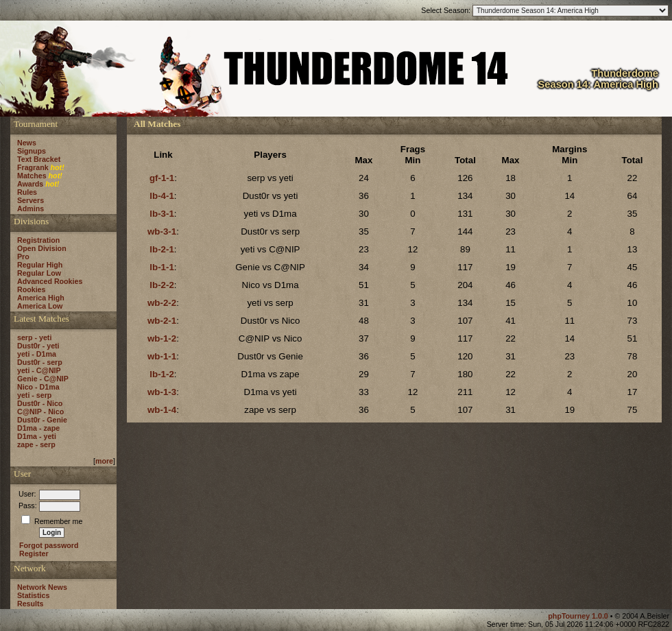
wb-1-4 (162, 410)
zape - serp (36, 444)
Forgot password (49, 545)
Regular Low (39, 273)
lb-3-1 (162, 214)
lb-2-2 (162, 285)
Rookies (31, 289)
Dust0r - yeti (38, 346)
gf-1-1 (162, 178)
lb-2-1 (162, 249)
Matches (32, 176)
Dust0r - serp (40, 362)
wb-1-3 (162, 392)
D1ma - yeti (37, 436)
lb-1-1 (162, 267)
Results (31, 604)
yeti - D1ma (37, 354)
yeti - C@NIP (39, 370)
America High (41, 298)
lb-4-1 (162, 196)
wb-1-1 (162, 356)
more (104, 461)
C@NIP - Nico (40, 412)
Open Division (42, 248)
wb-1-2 (162, 338)
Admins (31, 209)
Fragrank (33, 167)
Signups (32, 151)
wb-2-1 (162, 321)
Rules (27, 192)
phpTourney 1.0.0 (579, 616)
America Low (40, 306)
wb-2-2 (162, 303)
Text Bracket (39, 159)
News (27, 143)
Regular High (40, 265)
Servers (31, 200)
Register (34, 553)
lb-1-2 (162, 374)
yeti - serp (34, 395)
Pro (23, 257)
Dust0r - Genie (42, 420)
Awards (30, 184)
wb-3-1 (162, 231)
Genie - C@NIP (43, 379)
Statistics (33, 595)
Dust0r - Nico (40, 403)
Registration (38, 240)
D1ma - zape (38, 428)
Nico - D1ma (38, 387)
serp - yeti (34, 337)
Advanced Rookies (50, 281)
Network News (42, 587)
